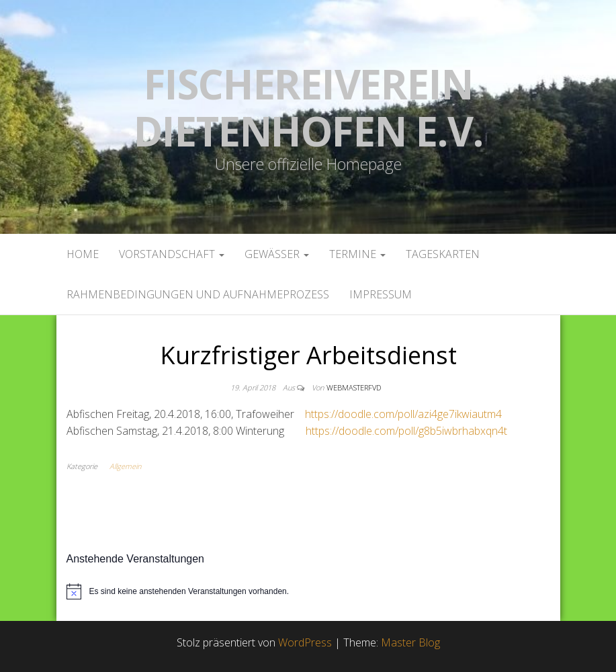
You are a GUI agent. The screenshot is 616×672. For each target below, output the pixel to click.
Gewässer (277, 254)
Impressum (381, 294)
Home (83, 254)
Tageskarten (443, 254)
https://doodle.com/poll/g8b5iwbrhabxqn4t (406, 431)
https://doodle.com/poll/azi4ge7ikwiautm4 (403, 414)
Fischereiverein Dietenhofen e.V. (308, 108)
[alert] (308, 591)
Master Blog (410, 642)
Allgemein (125, 466)
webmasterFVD (354, 387)
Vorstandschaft (172, 254)
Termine (357, 254)
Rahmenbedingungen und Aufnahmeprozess (198, 294)
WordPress (305, 642)
